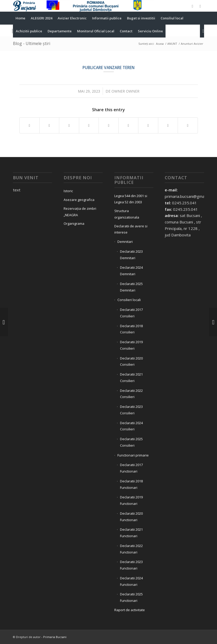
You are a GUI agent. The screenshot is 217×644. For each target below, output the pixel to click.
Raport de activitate (130, 610)
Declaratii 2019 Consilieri (131, 345)
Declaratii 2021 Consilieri (131, 377)
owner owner (125, 91)
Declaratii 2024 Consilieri (131, 426)
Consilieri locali (129, 300)
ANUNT (172, 44)
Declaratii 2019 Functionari (131, 500)
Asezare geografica (79, 200)
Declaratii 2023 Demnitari (131, 255)
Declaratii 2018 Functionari (131, 484)
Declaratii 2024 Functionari (131, 581)
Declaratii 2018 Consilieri (131, 329)
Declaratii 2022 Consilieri (131, 394)
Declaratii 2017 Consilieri (131, 313)
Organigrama (74, 223)
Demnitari (125, 242)
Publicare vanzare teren (109, 68)
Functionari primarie (133, 455)
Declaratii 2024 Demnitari (131, 271)
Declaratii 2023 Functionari (131, 565)
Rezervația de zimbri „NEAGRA (80, 212)
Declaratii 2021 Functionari (131, 533)
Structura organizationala (127, 214)
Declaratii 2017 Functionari (131, 468)
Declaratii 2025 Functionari (131, 597)
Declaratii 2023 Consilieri (131, 410)
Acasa (160, 44)
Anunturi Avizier (192, 44)
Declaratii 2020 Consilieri (131, 361)
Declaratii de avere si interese (131, 229)
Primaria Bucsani (55, 637)
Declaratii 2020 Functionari (131, 517)
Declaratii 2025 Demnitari (131, 287)
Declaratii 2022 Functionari (131, 549)
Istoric (68, 191)
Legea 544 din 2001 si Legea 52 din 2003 (131, 199)
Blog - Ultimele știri (32, 43)
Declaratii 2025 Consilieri (131, 442)
